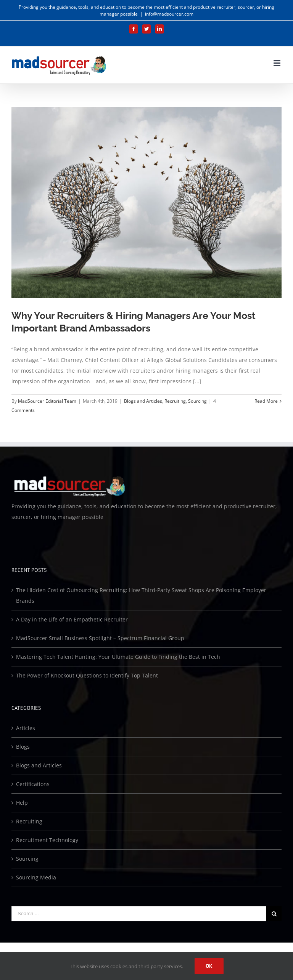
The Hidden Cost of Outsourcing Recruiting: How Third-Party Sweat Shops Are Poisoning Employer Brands (141, 595)
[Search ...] (139, 914)
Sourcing (197, 401)
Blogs (23, 747)
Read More (266, 401)
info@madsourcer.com (169, 14)
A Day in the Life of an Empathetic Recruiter (72, 619)
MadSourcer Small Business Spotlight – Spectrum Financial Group (100, 638)
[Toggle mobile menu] (278, 63)
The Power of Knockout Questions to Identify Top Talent (87, 675)
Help (22, 803)
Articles (26, 728)
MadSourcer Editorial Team (47, 401)
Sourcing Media (36, 877)
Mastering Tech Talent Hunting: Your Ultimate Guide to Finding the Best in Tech (118, 657)
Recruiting (175, 401)
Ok (209, 966)
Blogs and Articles (143, 401)
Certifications (33, 784)
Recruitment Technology (47, 840)
